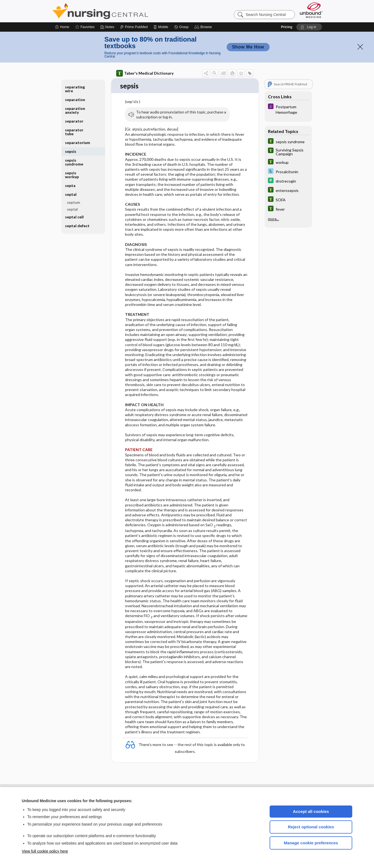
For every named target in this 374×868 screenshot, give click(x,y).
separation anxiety (75, 110)
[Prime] (134, 27)
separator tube (74, 132)
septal (71, 194)
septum (74, 202)
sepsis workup (72, 175)
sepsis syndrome (74, 162)
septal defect (77, 226)
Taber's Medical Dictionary (145, 73)
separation (75, 100)
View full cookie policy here (45, 851)
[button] (204, 27)
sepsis (71, 151)
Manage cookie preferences (311, 843)
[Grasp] (181, 27)
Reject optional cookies (311, 827)
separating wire (75, 89)
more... (273, 219)
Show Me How (248, 47)
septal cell (74, 217)
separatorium (78, 143)
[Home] (62, 27)
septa (70, 185)
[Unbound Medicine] (311, 10)
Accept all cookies (311, 811)
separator (74, 121)
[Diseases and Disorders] (288, 109)
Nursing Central (121, 11)
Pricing (287, 27)
